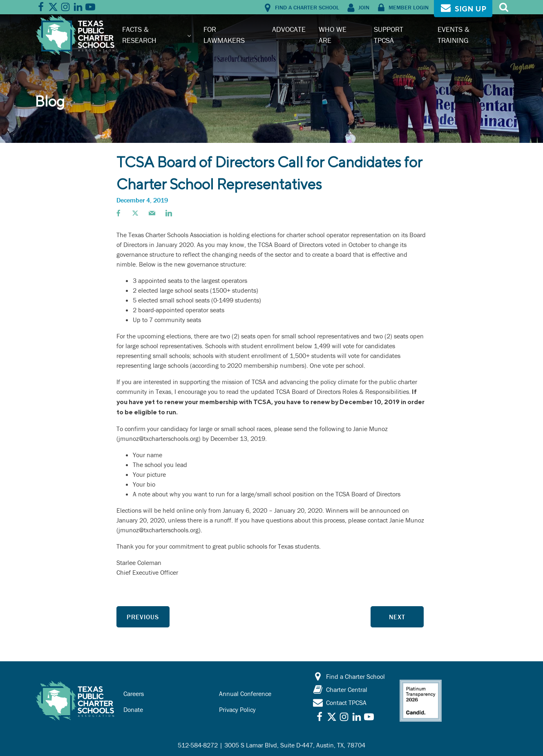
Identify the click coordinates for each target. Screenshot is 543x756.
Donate (133, 709)
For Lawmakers (224, 34)
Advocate (289, 29)
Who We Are (333, 34)
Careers (134, 694)
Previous (143, 617)
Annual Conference (245, 694)
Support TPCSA (389, 34)
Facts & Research (139, 34)
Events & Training (454, 34)
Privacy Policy (237, 709)
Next (397, 617)
